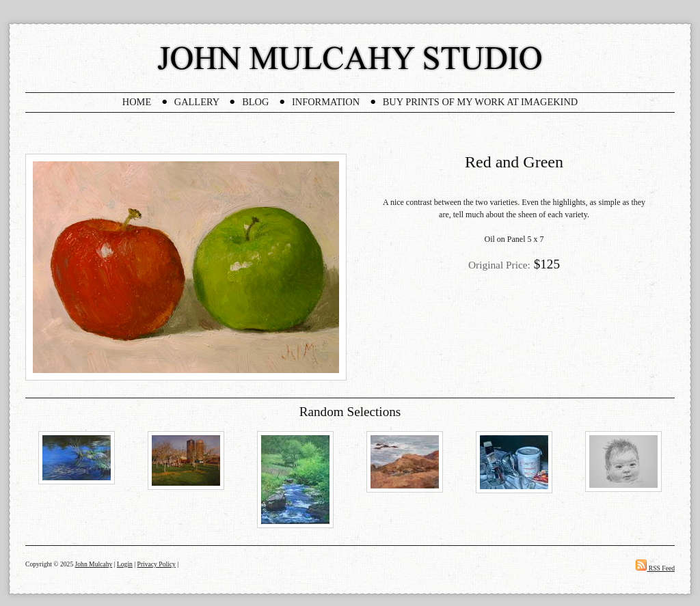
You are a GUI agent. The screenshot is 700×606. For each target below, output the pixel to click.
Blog (255, 102)
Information (326, 102)
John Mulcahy (94, 564)
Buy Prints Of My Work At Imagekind (480, 102)
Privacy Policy (157, 564)
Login (125, 564)
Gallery (197, 102)
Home (137, 102)
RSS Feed (655, 568)
